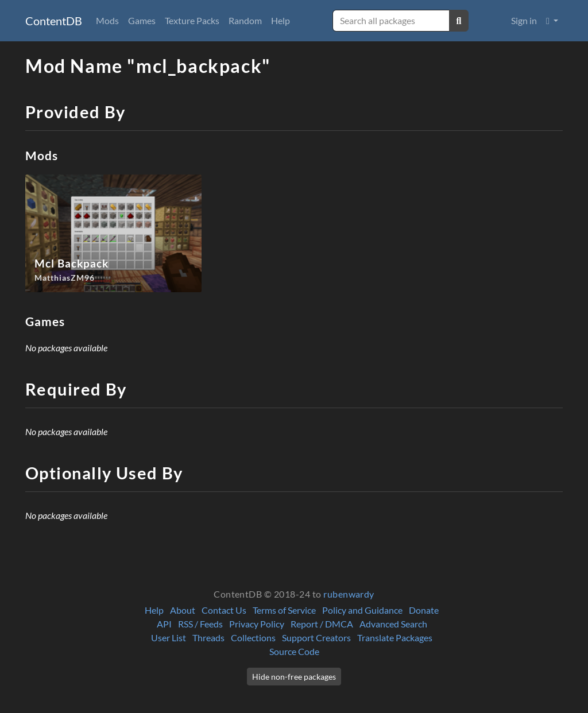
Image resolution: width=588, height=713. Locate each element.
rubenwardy (349, 594)
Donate (424, 610)
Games (142, 20)
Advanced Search (393, 624)
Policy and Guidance (362, 610)
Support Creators (316, 638)
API (164, 624)
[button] (552, 21)
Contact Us (224, 610)
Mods (107, 20)
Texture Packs (192, 20)
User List (169, 638)
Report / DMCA (322, 624)
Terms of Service (284, 610)
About (183, 610)
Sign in (524, 20)
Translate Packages (395, 638)
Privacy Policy (257, 624)
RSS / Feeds (200, 624)
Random (245, 20)
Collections (253, 638)
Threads (208, 638)
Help (281, 20)
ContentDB (54, 21)
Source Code (294, 651)
